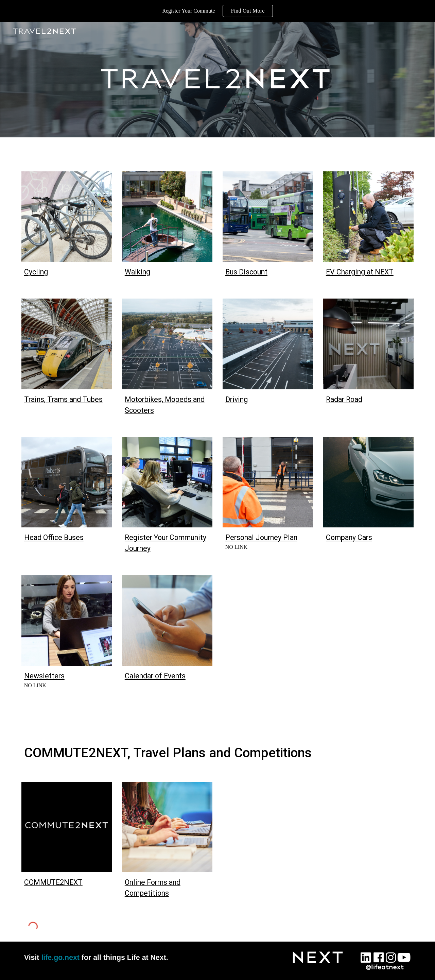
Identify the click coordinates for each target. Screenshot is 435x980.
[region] (217, 11)
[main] (67, 272)
